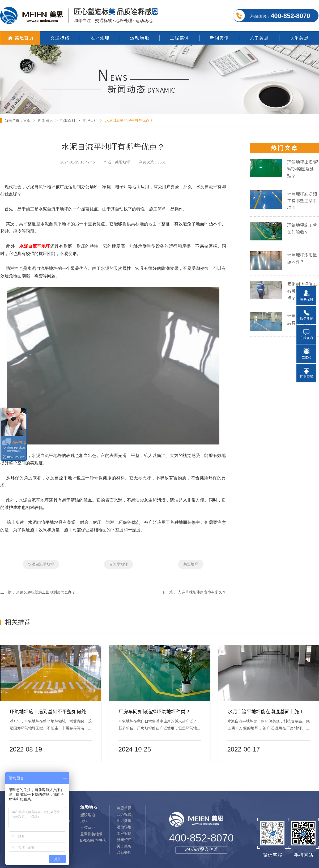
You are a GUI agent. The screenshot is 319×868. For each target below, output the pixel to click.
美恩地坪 (191, 564)
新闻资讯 (45, 120)
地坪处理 (124, 821)
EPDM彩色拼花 (93, 840)
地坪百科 (90, 120)
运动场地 (124, 827)
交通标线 (124, 814)
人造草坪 (88, 828)
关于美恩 (124, 846)
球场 (84, 821)
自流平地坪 (118, 564)
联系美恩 (124, 853)
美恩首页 (124, 808)
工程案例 (124, 834)
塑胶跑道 (88, 815)
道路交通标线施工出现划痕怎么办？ (46, 592)
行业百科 (68, 120)
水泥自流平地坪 (41, 564)
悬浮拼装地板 (91, 834)
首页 (27, 120)
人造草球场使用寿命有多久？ (202, 592)
